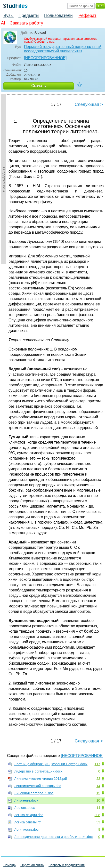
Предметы (29, 16)
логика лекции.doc (29, 815)
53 (98, 822)
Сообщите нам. (45, 42)
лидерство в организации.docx (38, 771)
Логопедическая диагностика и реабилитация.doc (53, 837)
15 (98, 793)
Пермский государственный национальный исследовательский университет (63, 49)
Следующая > (89, 104)
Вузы (8, 16)
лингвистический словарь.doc (38, 786)
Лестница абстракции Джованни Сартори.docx (51, 764)
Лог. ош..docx (25, 808)
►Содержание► (4, 179)
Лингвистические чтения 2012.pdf (41, 779)
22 (98, 779)
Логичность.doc (26, 829)
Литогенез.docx (26, 800)
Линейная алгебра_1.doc (34, 793)
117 (97, 764)
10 (98, 800)
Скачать (39, 86)
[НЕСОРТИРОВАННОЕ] (45, 58)
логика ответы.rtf (27, 822)
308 (97, 815)
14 (98, 786)
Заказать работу (27, 23)
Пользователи (58, 16)
